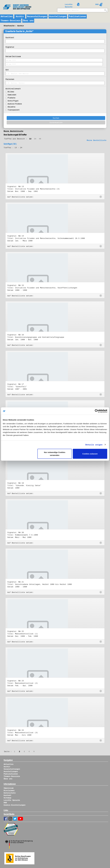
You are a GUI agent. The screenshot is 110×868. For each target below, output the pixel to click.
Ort (7, 70)
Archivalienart (13, 89)
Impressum (9, 788)
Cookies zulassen (90, 454)
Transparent (14, 110)
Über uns (28, 21)
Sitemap (7, 798)
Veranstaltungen (37, 16)
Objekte (11, 107)
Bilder (11, 92)
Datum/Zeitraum (13, 56)
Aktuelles (7, 16)
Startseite (9, 26)
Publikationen (77, 16)
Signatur (10, 47)
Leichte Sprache (69, 5)
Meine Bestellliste (13, 131)
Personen (10, 79)
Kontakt (7, 795)
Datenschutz (10, 793)
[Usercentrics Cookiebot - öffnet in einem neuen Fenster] (97, 411)
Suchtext (10, 38)
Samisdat (12, 95)
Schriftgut (13, 101)
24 (35, 139)
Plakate (11, 98)
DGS (97, 4)
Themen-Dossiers (11, 21)
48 (40, 139)
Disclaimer (9, 790)
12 (30, 139)
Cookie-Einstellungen (15, 805)
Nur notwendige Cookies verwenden (55, 454)
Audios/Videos (15, 104)
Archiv (20, 16)
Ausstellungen (58, 16)
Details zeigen (94, 445)
